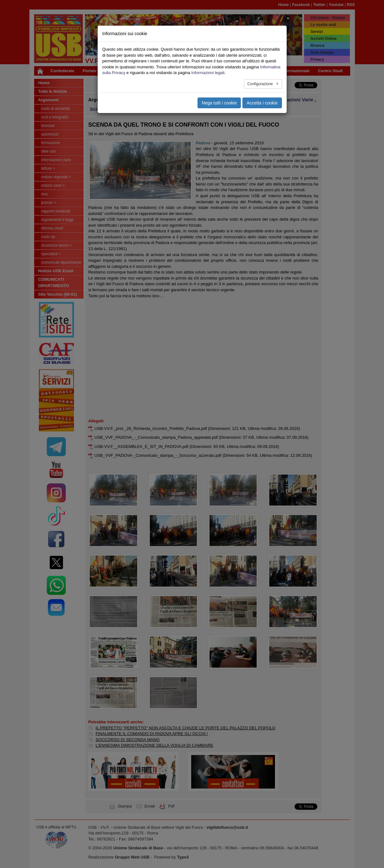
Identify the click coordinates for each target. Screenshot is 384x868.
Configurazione (261, 84)
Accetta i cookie (262, 103)
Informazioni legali (208, 73)
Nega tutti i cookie (219, 103)
